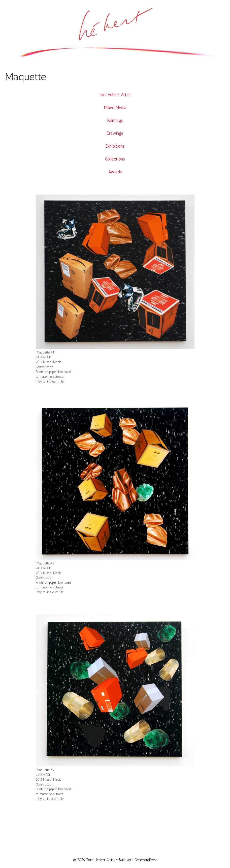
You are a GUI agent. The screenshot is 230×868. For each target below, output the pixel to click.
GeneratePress (146, 860)
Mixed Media (115, 107)
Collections (115, 159)
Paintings (115, 120)
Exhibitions (115, 146)
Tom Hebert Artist (115, 95)
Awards (115, 172)
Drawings (115, 133)
